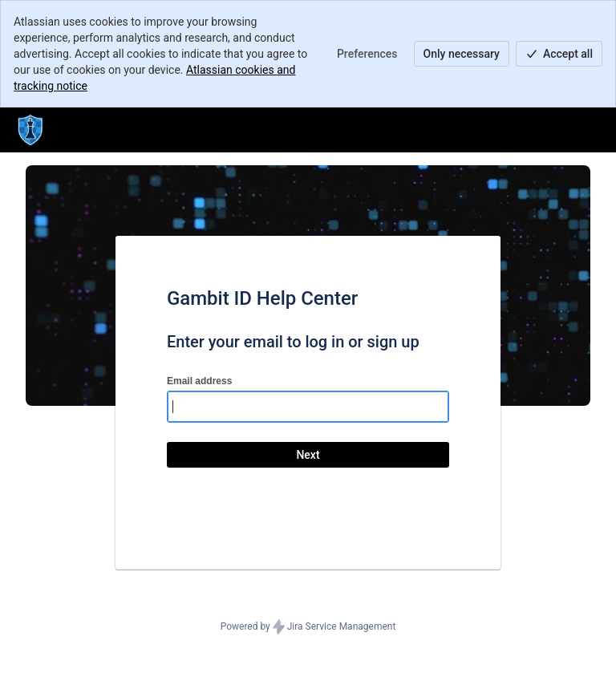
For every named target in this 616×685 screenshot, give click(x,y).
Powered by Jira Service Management (308, 627)
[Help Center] (30, 130)
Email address (199, 381)
